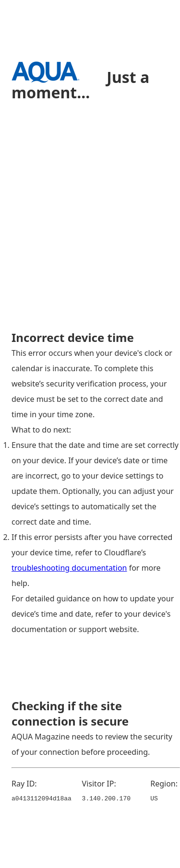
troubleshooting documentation (69, 568)
